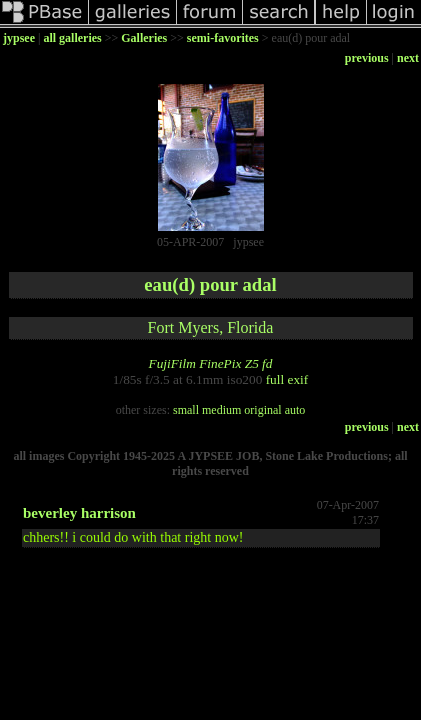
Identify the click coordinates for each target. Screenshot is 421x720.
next (408, 58)
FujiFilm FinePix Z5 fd (210, 363)
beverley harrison (79, 513)
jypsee (19, 38)
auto (295, 410)
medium (221, 410)
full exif (287, 379)
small (186, 410)
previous (367, 58)
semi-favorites (223, 38)
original (262, 410)
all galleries (72, 38)
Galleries (144, 38)
